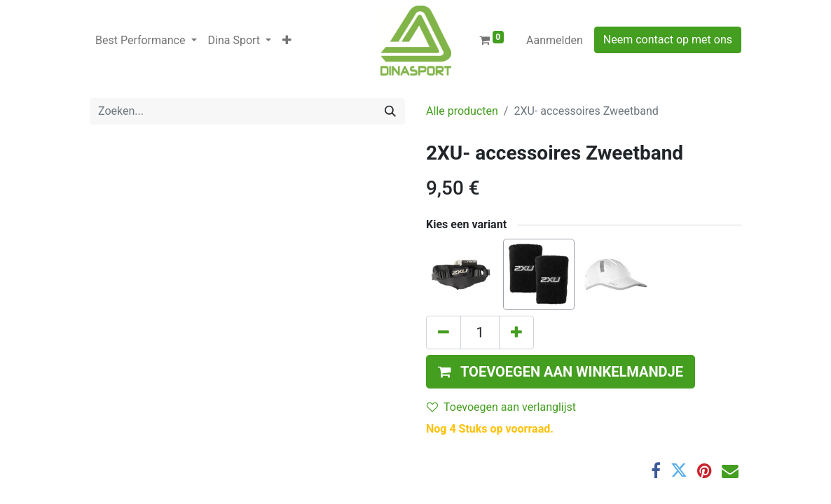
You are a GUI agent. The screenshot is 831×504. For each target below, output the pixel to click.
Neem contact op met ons (668, 40)
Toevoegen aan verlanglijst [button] (501, 407)
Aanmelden (555, 40)
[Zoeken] (390, 111)
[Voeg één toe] (516, 332)
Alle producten (462, 111)
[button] (287, 41)
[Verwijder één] (444, 332)
